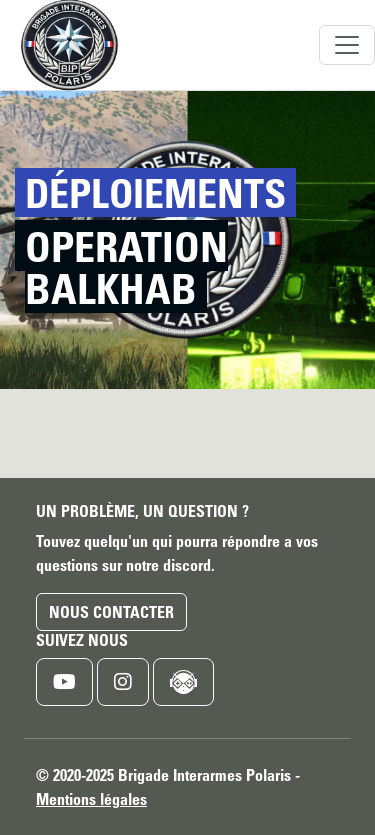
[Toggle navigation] (347, 45)
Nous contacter (111, 612)
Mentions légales (91, 799)
